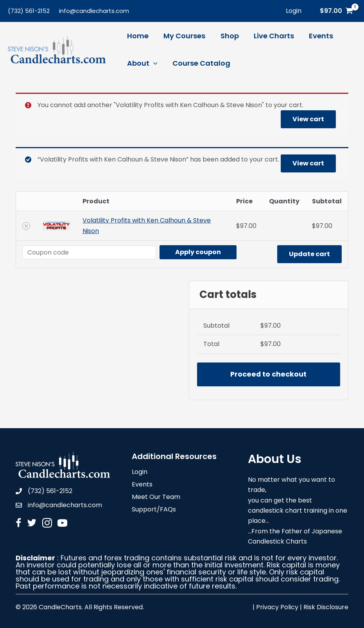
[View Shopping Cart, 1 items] (336, 11)
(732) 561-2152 (29, 11)
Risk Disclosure (326, 607)
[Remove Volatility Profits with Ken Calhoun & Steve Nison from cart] (26, 226)
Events (142, 485)
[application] (153, 63)
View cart (308, 119)
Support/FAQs (154, 510)
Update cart (309, 254)
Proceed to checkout (268, 374)
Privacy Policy (277, 607)
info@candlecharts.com (94, 11)
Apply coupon (198, 252)
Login (140, 473)
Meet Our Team (156, 498)
